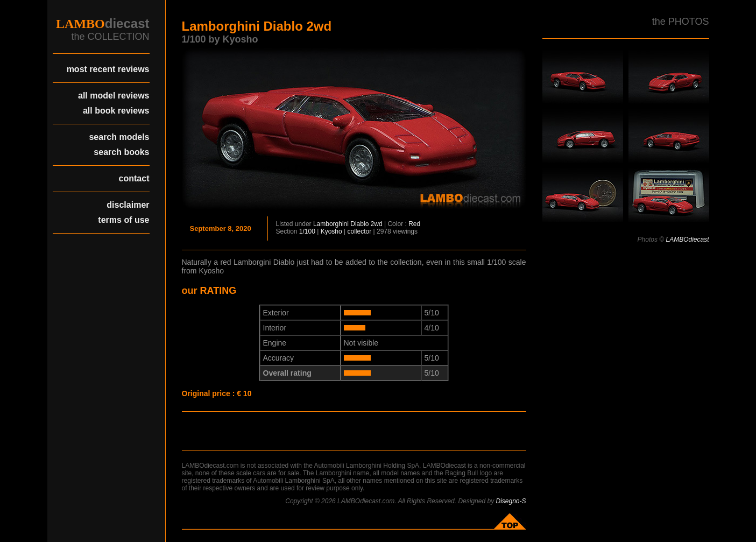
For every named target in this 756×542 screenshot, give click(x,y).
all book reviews (116, 111)
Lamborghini (331, 224)
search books (121, 152)
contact (134, 178)
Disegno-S (511, 501)
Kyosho (331, 231)
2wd (377, 224)
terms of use (123, 220)
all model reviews (114, 96)
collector (360, 231)
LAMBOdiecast (687, 240)
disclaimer (128, 205)
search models (119, 137)
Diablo (359, 224)
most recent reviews (108, 69)
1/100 (307, 231)
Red (414, 224)
